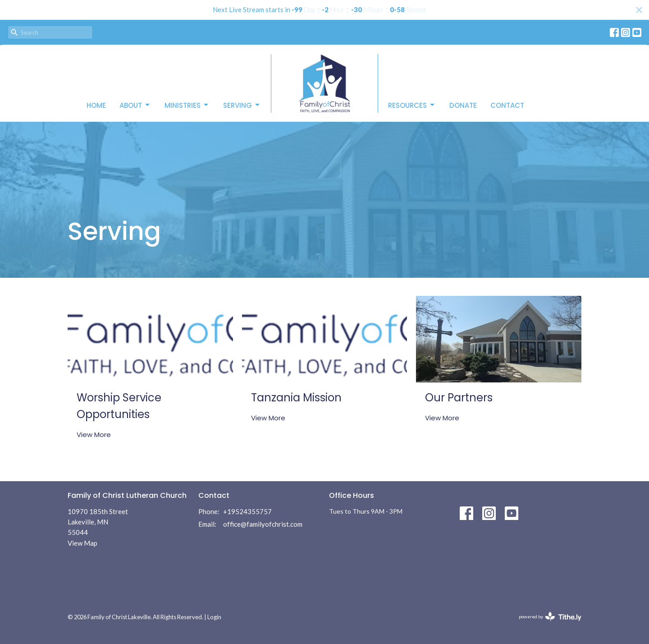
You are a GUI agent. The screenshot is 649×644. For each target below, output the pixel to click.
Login (214, 617)
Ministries (187, 105)
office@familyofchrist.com (263, 524)
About (135, 105)
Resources (412, 105)
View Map (82, 543)
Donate (463, 105)
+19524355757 (247, 511)
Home (96, 105)
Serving (242, 105)
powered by (550, 617)
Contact (507, 105)
